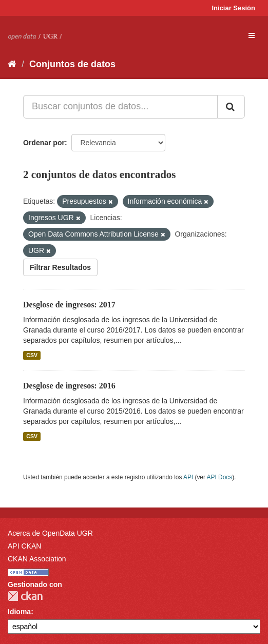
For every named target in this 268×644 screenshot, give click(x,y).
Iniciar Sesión (233, 8)
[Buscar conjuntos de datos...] (120, 107)
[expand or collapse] (252, 35)
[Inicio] (12, 64)
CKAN (25, 596)
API (188, 477)
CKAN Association (37, 559)
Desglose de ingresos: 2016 (69, 386)
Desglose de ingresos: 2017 (69, 305)
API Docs (220, 477)
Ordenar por (44, 143)
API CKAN (24, 546)
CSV (32, 355)
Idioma (19, 612)
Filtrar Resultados (60, 267)
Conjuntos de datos (72, 64)
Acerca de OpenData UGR (50, 533)
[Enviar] (231, 107)
